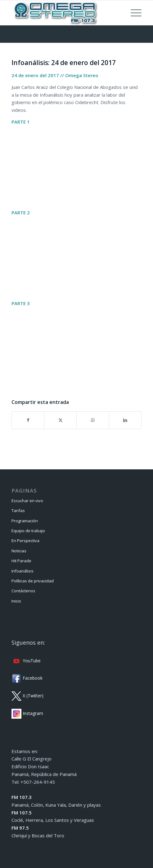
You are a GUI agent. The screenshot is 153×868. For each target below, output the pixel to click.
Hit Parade (21, 561)
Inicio (16, 601)
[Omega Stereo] (63, 13)
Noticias (19, 551)
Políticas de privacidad (33, 581)
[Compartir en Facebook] (28, 420)
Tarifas (18, 511)
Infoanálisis (22, 571)
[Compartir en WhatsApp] (93, 420)
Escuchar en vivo (27, 501)
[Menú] (133, 13)
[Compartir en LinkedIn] (125, 420)
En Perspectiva (25, 541)
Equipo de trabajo (28, 531)
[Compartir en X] (60, 420)
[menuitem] (133, 13)
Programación (25, 521)
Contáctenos (23, 591)
